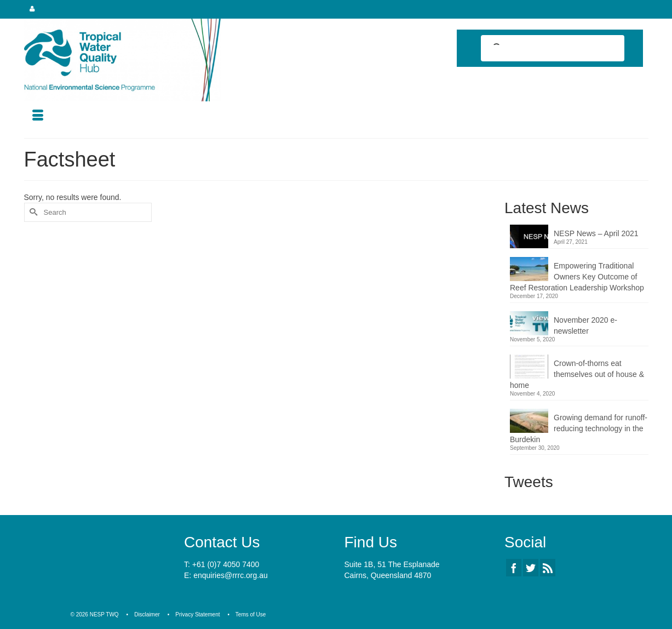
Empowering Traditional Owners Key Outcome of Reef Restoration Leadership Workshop (577, 277)
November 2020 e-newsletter (585, 325)
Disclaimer (147, 614)
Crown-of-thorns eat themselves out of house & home (577, 374)
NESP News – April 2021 (596, 233)
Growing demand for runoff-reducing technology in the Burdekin (579, 428)
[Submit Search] (32, 212)
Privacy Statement (197, 614)
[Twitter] (531, 567)
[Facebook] (514, 567)
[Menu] (38, 116)
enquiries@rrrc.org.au (231, 575)
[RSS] (548, 567)
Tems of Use (251, 614)
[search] (543, 49)
